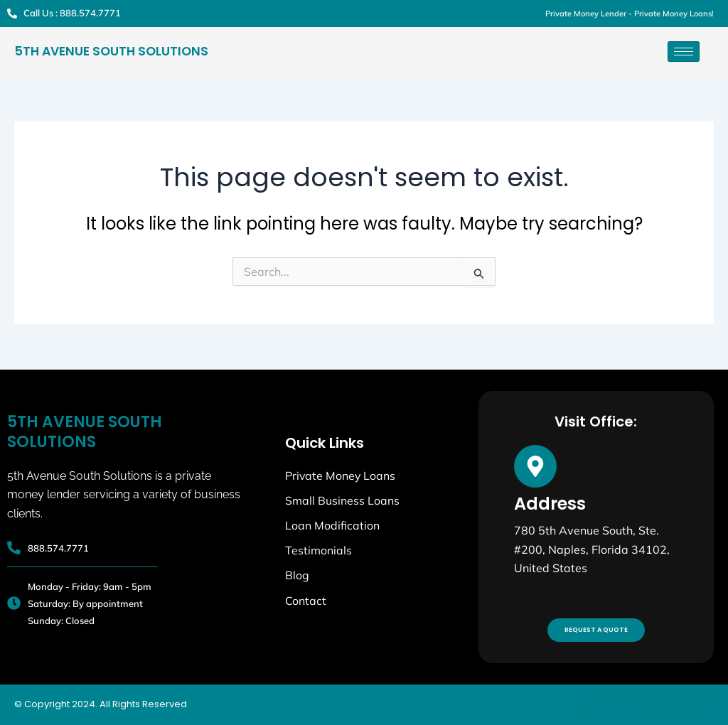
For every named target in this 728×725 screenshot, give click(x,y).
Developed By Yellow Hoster (649, 704)
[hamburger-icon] (684, 52)
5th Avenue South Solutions (109, 52)
